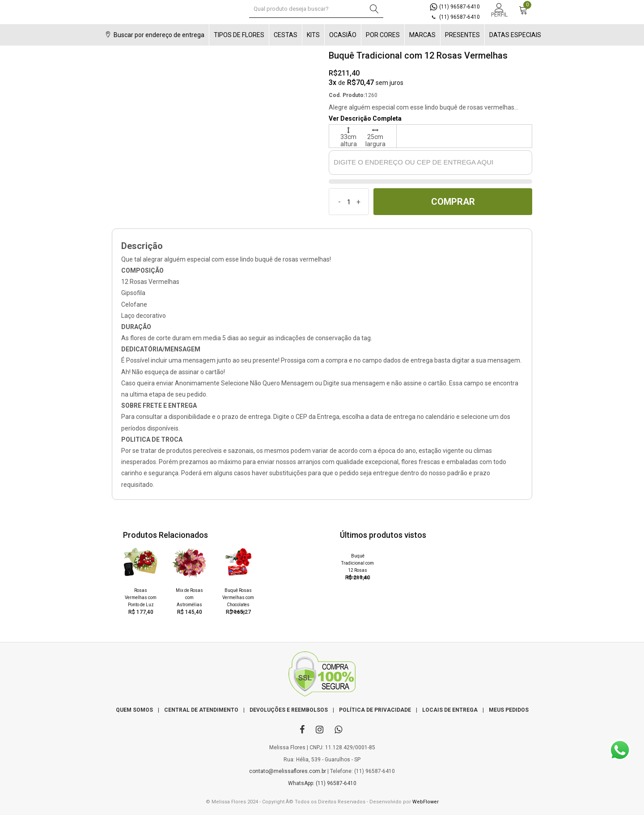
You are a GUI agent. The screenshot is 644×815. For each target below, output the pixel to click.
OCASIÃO (343, 35)
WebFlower (426, 802)
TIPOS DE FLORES (239, 35)
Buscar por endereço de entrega (154, 35)
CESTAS (286, 35)
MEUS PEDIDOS (509, 710)
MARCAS (422, 35)
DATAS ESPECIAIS (515, 35)
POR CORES (383, 35)
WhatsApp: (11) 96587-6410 (322, 783)
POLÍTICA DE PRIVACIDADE (375, 710)
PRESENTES (462, 35)
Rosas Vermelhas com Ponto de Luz (141, 598)
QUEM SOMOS (134, 710)
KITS (313, 35)
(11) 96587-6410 (455, 7)
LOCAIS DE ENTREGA (450, 710)
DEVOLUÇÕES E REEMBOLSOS (289, 710)
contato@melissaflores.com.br (288, 771)
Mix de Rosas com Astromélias (189, 598)
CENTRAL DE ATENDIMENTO (201, 710)
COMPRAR (453, 202)
